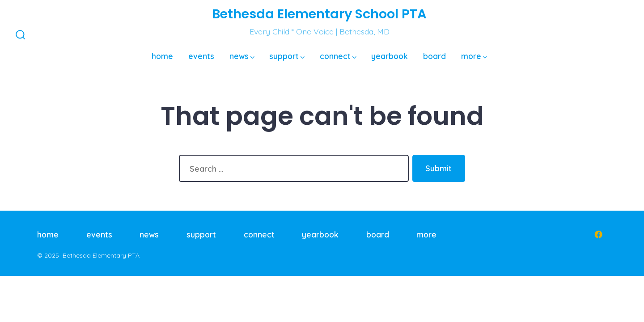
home (162, 56)
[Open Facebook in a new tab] (598, 234)
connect (338, 56)
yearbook (390, 56)
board (434, 56)
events (201, 56)
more (474, 56)
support (287, 56)
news (242, 56)
